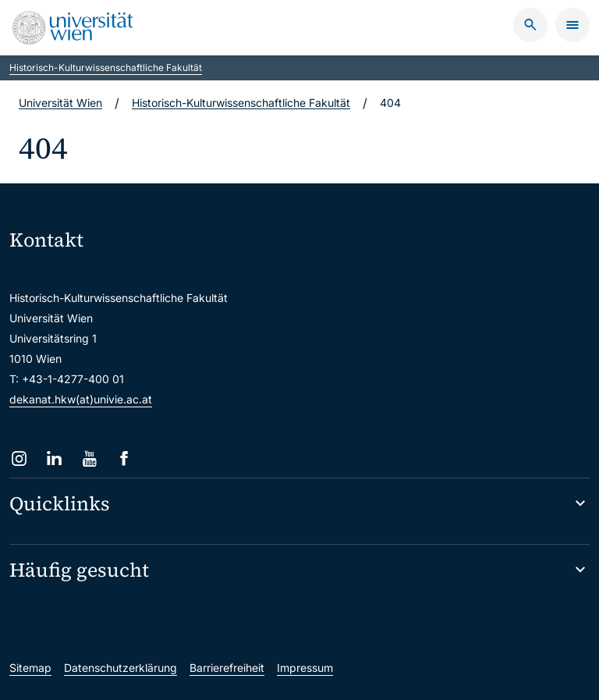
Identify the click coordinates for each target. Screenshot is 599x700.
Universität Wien (60, 103)
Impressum (305, 668)
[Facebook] (124, 458)
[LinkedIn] (54, 458)
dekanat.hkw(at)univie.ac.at (81, 399)
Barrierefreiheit (227, 668)
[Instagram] (19, 458)
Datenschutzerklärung (121, 668)
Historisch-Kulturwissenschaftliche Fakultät (106, 68)
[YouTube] (89, 458)
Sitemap (30, 668)
